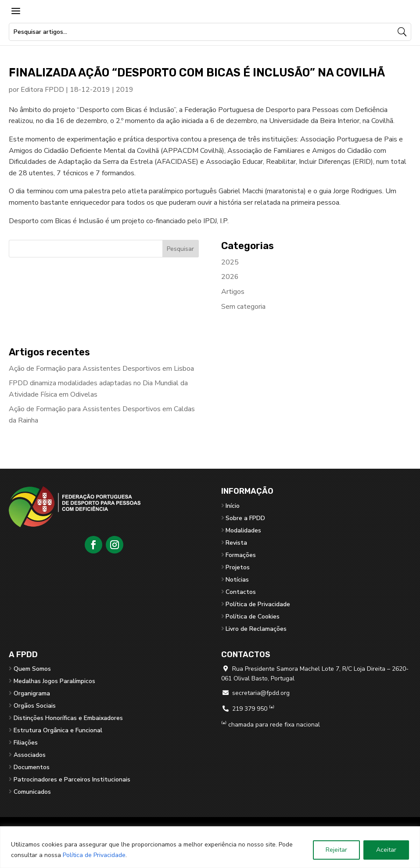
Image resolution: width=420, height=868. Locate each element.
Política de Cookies (253, 617)
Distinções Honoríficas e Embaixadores (68, 718)
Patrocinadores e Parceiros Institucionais (72, 779)
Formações (241, 555)
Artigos (233, 292)
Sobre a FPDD (245, 518)
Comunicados (32, 792)
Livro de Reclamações (256, 629)
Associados (30, 755)
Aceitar (386, 850)
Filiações (26, 743)
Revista (236, 543)
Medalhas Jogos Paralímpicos (54, 681)
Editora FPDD (42, 90)
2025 (230, 262)
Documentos (32, 767)
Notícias (237, 580)
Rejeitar (336, 850)
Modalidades (243, 530)
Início (233, 506)
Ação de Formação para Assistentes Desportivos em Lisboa (101, 369)
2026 (230, 277)
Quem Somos (32, 669)
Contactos (241, 592)
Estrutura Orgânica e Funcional (58, 730)
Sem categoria (243, 307)
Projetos (238, 567)
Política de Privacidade (94, 855)
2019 (125, 90)
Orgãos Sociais (35, 706)
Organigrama (32, 693)
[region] (210, 847)
